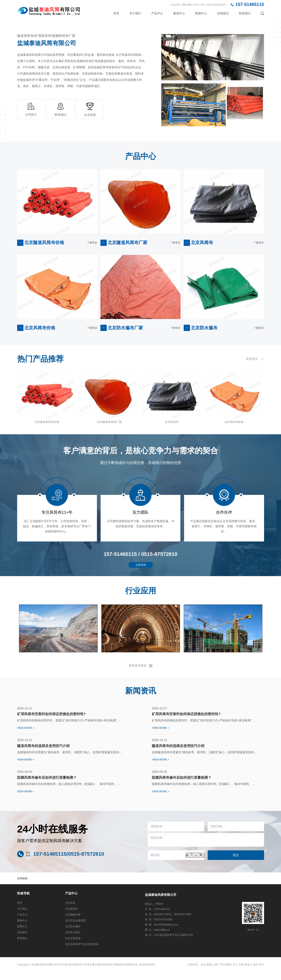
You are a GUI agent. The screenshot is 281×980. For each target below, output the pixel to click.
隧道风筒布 (104, 973)
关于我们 (135, 13)
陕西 (209, 973)
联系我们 (245, 13)
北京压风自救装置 (75, 929)
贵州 (256, 973)
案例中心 (179, 13)
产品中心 (157, 13)
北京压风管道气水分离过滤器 (82, 953)
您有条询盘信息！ (217, 5)
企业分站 (175, 5)
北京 (203, 973)
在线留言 (223, 13)
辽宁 (235, 973)
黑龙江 (248, 973)
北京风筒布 (71, 917)
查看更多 (255, 359)
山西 (215, 973)
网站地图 (187, 5)
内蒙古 (228, 973)
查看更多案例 (141, 671)
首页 (116, 13)
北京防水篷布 (73, 935)
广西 (221, 973)
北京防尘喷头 (73, 941)
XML (203, 5)
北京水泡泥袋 (73, 947)
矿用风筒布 (117, 973)
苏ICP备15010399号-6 (71, 973)
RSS (196, 5)
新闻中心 (201, 13)
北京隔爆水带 (73, 923)
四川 (261, 973)
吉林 (241, 973)
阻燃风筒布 (131, 973)
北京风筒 (70, 911)
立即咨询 (141, 570)
